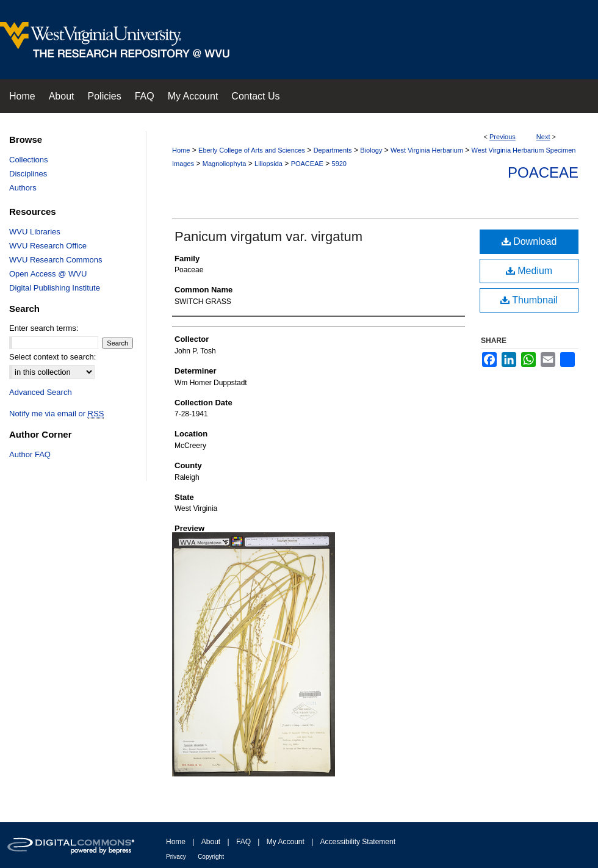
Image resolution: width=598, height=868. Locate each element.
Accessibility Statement (358, 842)
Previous (503, 137)
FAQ (243, 842)
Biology (371, 150)
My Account (286, 842)
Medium (529, 271)
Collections (29, 160)
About (211, 842)
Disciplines (28, 174)
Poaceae (543, 172)
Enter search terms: (44, 328)
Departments (333, 150)
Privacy (176, 857)
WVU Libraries (35, 232)
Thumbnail (529, 300)
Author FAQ (30, 454)
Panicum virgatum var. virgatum (268, 237)
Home (181, 150)
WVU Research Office (48, 246)
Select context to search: (52, 357)
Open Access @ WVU (48, 274)
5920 (339, 164)
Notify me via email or (56, 414)
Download (529, 241)
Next (543, 137)
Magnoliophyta (225, 164)
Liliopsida (268, 164)
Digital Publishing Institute (55, 288)
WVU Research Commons (56, 260)
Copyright (211, 857)
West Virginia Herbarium (427, 150)
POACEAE (307, 164)
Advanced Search (41, 392)
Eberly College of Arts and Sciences (252, 150)
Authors (23, 188)
